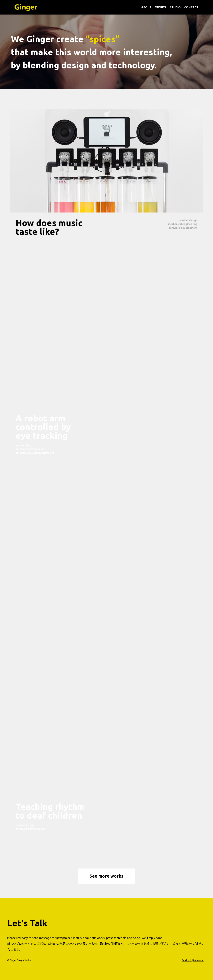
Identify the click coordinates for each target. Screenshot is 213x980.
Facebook (187, 960)
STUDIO (175, 7)
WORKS (161, 7)
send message (42, 938)
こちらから (133, 944)
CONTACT (191, 7)
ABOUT (146, 7)
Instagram (198, 960)
